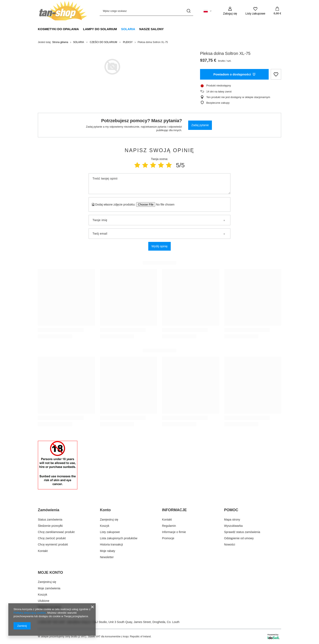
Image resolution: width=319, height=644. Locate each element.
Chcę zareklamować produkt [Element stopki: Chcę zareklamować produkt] (56, 532)
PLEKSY (128, 42)
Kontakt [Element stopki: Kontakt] (43, 551)
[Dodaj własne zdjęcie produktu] (164, 204)
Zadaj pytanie (200, 125)
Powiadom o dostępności (234, 74)
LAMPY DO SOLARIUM (100, 29)
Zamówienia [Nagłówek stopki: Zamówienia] (49, 510)
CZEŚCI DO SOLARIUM (103, 42)
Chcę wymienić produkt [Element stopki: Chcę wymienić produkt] (53, 544)
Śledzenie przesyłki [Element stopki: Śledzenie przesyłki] (50, 526)
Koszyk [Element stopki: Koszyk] (105, 526)
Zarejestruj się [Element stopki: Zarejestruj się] (109, 520)
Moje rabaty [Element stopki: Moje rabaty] (108, 551)
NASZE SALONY (152, 29)
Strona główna (60, 42)
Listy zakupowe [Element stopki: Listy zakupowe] (110, 532)
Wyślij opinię (159, 246)
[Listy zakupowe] (255, 11)
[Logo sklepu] (62, 11)
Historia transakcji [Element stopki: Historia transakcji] (111, 544)
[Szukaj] (189, 11)
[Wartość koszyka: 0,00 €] (277, 11)
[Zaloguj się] (230, 11)
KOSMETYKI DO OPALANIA (58, 29)
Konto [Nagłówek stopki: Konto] (105, 510)
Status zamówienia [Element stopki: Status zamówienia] (50, 520)
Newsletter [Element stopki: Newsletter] (107, 557)
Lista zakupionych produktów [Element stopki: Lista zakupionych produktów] (119, 538)
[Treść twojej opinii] (159, 184)
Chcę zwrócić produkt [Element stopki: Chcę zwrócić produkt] (52, 538)
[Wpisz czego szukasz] (146, 11)
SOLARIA (128, 29)
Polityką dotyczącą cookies (30, 613)
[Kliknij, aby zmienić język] (208, 11)
